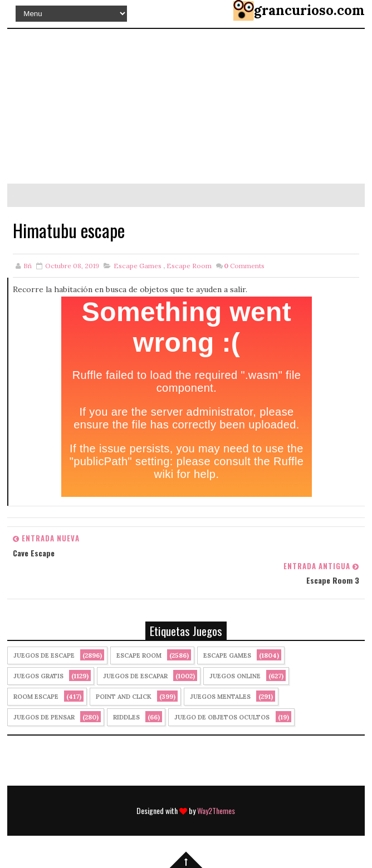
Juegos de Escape (44, 655)
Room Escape (36, 697)
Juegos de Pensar (44, 717)
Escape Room (189, 266)
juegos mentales (220, 697)
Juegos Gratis (38, 676)
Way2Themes (216, 810)
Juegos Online (235, 676)
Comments (244, 266)
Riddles (126, 717)
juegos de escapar (135, 676)
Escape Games (138, 266)
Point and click (124, 697)
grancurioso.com (309, 10)
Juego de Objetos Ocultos (222, 717)
